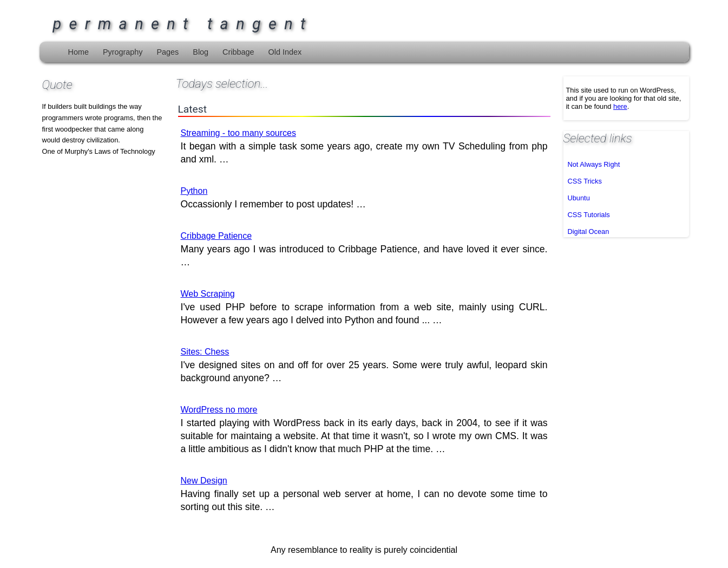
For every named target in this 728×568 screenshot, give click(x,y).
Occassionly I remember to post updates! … (273, 198)
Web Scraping (208, 294)
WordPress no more (219, 410)
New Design (204, 481)
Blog (201, 52)
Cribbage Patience (217, 236)
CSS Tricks (585, 181)
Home (78, 52)
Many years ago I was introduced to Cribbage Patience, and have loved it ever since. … (364, 249)
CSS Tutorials (589, 215)
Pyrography (123, 52)
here (620, 106)
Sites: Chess (205, 352)
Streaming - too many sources (238, 133)
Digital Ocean (589, 231)
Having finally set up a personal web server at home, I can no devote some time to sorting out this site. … (364, 494)
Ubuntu (579, 198)
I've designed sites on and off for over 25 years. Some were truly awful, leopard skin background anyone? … (364, 365)
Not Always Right (594, 164)
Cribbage (238, 52)
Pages (168, 52)
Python (194, 191)
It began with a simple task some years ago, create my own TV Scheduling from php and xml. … (364, 146)
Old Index (285, 52)
